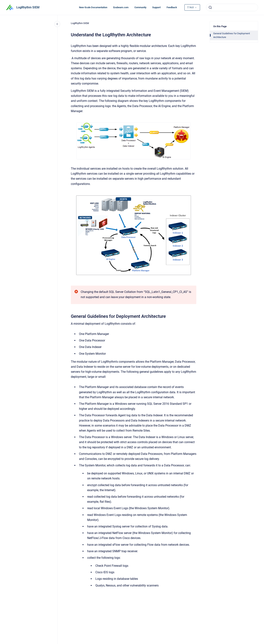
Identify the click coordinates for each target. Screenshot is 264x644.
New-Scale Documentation (93, 7)
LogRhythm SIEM (28, 7)
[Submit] (210, 7)
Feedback (172, 7)
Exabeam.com (121, 7)
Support (156, 7)
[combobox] (232, 7)
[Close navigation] (57, 24)
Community (140, 7)
